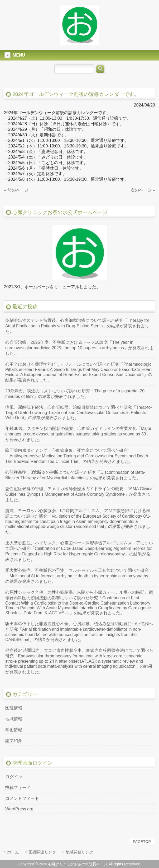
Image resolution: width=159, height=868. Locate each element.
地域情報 (14, 719)
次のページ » (143, 190)
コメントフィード (22, 798)
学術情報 (14, 730)
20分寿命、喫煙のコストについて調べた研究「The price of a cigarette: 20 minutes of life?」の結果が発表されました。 (75, 394)
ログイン (14, 777)
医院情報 (14, 708)
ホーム (13, 852)
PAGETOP (142, 842)
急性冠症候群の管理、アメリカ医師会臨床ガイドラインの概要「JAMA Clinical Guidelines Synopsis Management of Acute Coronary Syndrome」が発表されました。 (79, 494)
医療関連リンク (42, 852)
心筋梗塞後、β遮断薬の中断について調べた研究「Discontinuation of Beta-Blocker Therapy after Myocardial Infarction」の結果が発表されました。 (75, 475)
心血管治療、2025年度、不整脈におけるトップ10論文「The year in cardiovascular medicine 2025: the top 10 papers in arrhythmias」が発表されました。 (79, 348)
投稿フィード (18, 788)
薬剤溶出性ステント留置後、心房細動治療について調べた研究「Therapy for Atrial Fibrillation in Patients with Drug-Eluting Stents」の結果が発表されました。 (77, 326)
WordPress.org (19, 809)
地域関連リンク (79, 852)
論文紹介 (14, 741)
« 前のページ (16, 190)
